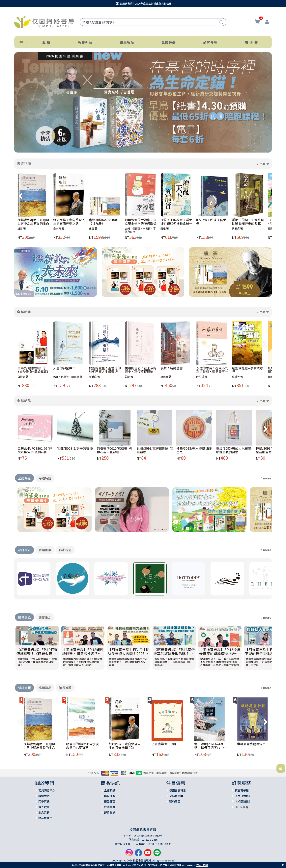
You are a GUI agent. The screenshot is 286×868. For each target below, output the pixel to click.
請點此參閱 (202, 865)
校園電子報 (242, 790)
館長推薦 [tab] (65, 688)
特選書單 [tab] (45, 550)
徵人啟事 (44, 807)
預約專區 (175, 801)
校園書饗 (110, 807)
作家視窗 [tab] (65, 550)
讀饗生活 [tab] (45, 617)
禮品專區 (110, 801)
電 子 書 (251, 42)
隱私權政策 (45, 818)
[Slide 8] (154, 147)
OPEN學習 (241, 807)
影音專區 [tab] (24, 617)
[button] (21, 42)
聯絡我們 (44, 796)
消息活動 (44, 812)
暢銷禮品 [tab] (45, 688)
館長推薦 (110, 796)
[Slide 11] (175, 147)
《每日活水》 (243, 796)
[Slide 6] (139, 147)
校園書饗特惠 (178, 790)
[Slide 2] (111, 147)
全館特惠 (169, 42)
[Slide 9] (161, 147)
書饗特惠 (24, 164)
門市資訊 (44, 801)
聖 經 (46, 42)
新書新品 (85, 42)
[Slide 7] (147, 147)
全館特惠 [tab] (24, 478)
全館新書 (24, 312)
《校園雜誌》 (243, 801)
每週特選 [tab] (45, 478)
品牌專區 (210, 42)
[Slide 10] (168, 147)
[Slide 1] (104, 147)
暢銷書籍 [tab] (24, 688)
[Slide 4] (125, 147)
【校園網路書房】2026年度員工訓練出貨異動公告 (143, 3)
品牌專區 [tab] (24, 550)
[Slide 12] (182, 147)
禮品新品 (127, 42)
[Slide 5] (132, 147)
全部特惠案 (176, 796)
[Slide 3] (118, 147)
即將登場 (110, 812)
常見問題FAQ (46, 790)
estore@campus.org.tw (148, 835)
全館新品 (24, 401)
